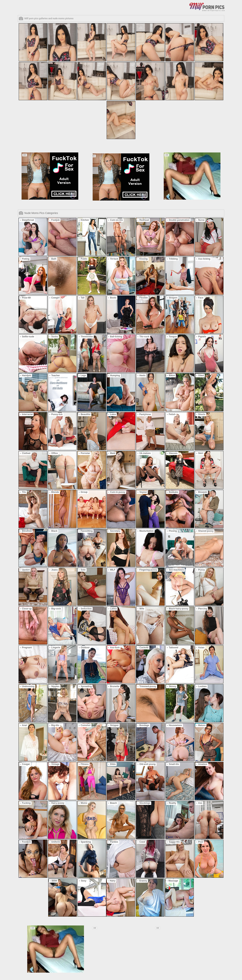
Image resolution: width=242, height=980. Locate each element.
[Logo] (207, 7)
